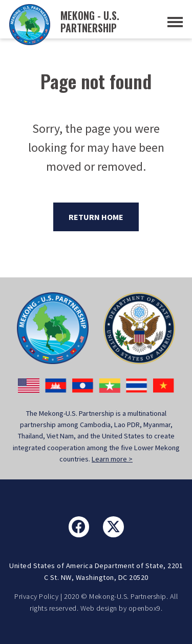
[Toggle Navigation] (175, 22)
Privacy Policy (36, 596)
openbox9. (146, 608)
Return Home (96, 217)
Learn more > (112, 459)
